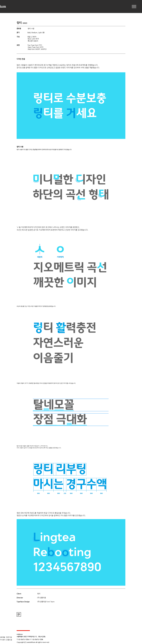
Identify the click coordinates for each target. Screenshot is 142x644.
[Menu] (134, 6)
